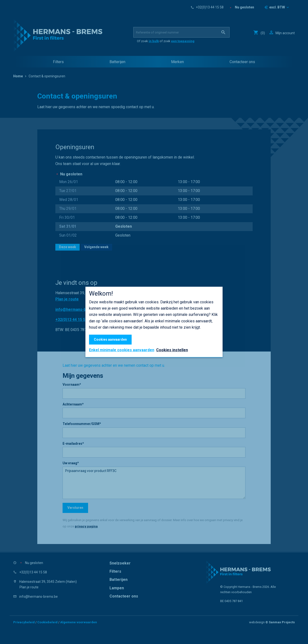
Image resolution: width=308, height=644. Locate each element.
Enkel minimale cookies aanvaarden (122, 350)
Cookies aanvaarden (110, 339)
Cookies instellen (172, 350)
